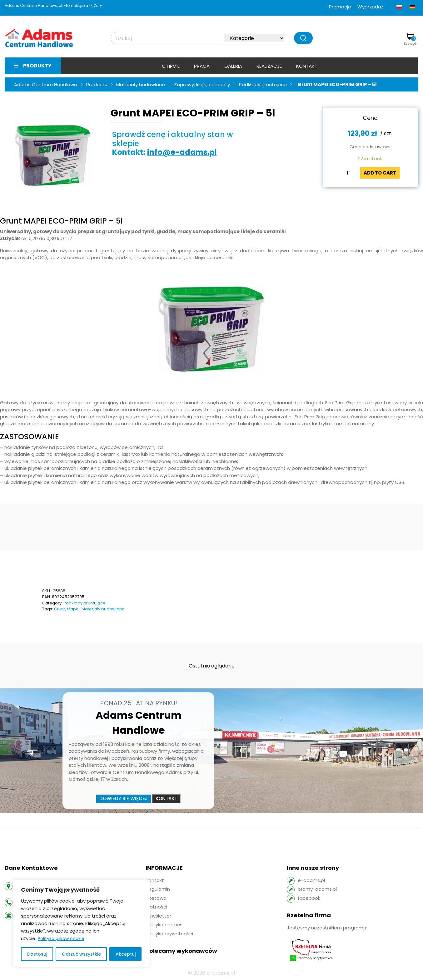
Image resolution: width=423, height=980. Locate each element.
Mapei (73, 609)
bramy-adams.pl (317, 889)
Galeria (233, 66)
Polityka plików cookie (61, 938)
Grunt (60, 609)
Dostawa (156, 898)
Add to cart (380, 173)
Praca (202, 66)
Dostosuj (37, 954)
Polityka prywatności (169, 934)
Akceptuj (126, 954)
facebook (309, 898)
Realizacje (269, 66)
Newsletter (158, 916)
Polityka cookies (164, 925)
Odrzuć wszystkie (81, 954)
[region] (81, 923)
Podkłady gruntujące (85, 603)
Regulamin (158, 889)
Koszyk (410, 40)
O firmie (171, 66)
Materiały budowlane (103, 609)
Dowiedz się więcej (124, 798)
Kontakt (307, 66)
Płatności (156, 907)
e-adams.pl (311, 880)
